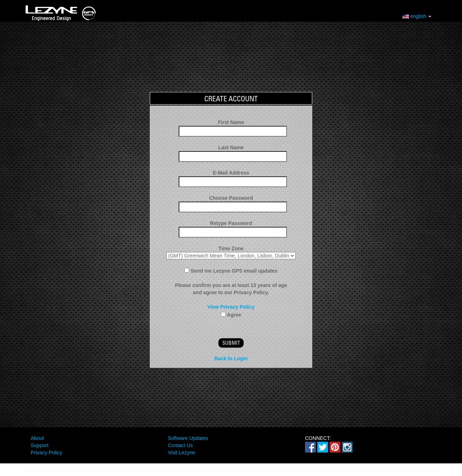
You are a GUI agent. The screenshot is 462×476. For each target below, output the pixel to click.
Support (40, 445)
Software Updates (188, 438)
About (37, 438)
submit (231, 343)
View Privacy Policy (231, 307)
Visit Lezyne (181, 453)
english (417, 16)
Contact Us (180, 445)
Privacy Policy (46, 453)
